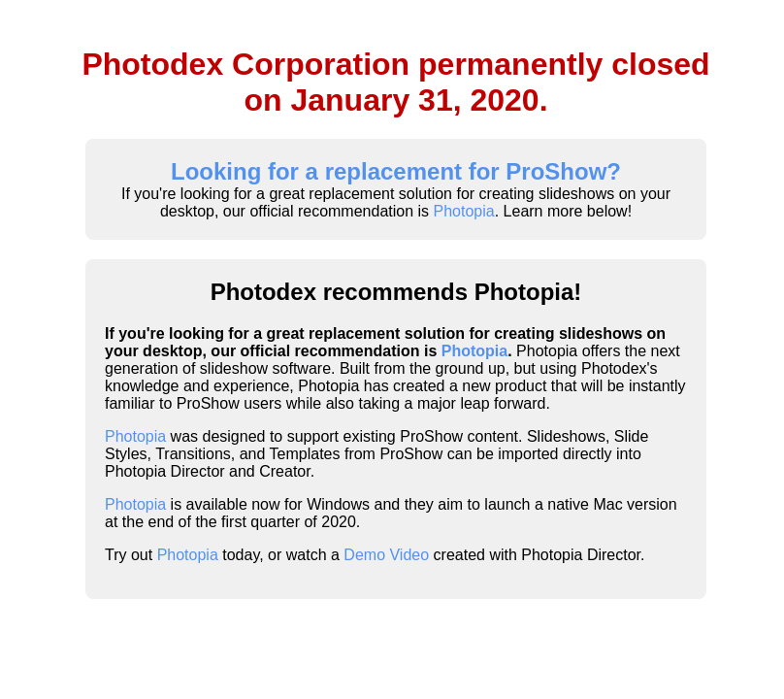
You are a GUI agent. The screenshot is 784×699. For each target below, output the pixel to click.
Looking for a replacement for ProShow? (396, 171)
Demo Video (386, 555)
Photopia (464, 211)
